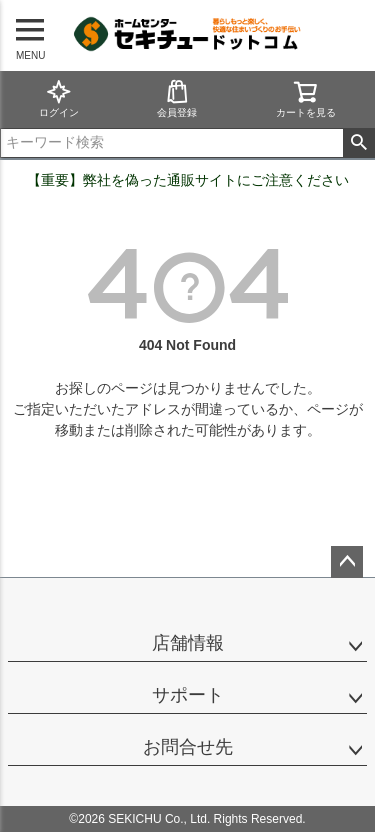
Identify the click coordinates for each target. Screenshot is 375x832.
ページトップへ (347, 562)
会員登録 (177, 98)
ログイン (59, 98)
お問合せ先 (188, 747)
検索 (358, 143)
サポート (188, 695)
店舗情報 (188, 643)
